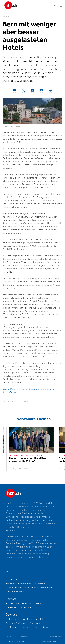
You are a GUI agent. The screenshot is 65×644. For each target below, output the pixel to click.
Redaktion (40, 619)
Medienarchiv (13, 627)
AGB (40, 636)
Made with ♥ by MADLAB (48, 641)
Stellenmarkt (12, 607)
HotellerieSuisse (41, 627)
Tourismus (39, 584)
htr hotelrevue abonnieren (19, 619)
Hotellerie (11, 584)
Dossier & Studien (15, 592)
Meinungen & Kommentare (38, 588)
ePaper (9, 603)
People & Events (14, 588)
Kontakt (26, 627)
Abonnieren (36, 623)
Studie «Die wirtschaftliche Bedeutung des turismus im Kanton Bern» (29, 391)
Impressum (25, 636)
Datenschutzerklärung (56, 636)
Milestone (26, 607)
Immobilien (35, 603)
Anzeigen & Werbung (17, 623)
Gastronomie (25, 584)
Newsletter (21, 603)
